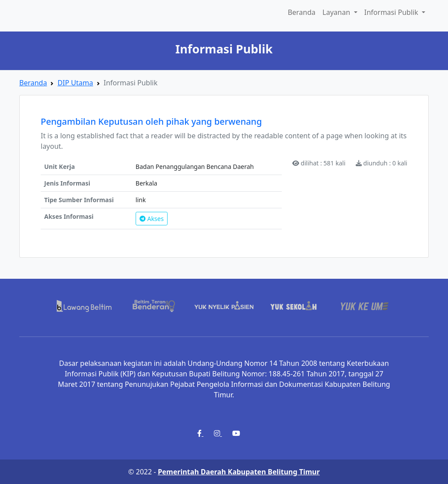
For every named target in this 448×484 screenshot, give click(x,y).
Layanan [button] (337, 12)
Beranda (302, 12)
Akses (152, 219)
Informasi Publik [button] (392, 12)
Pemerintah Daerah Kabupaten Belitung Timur (239, 472)
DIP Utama (75, 83)
